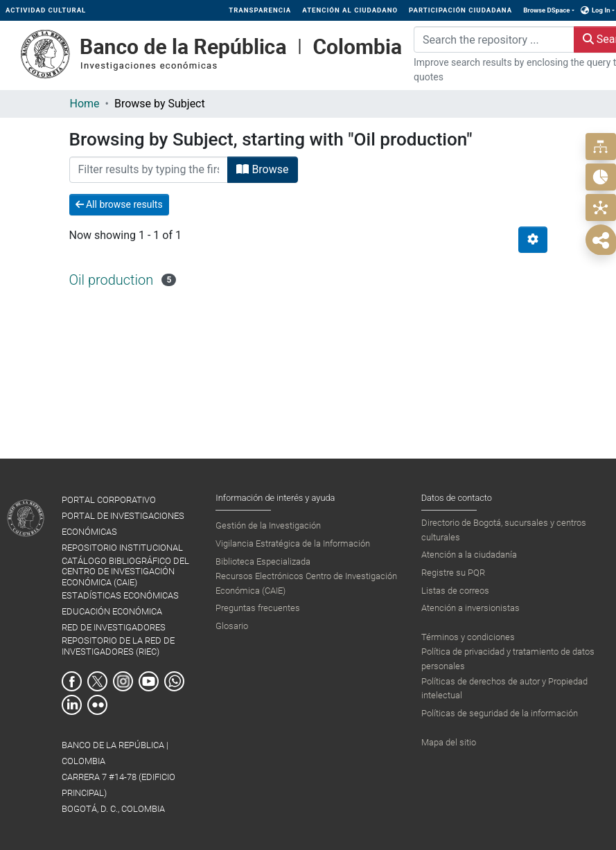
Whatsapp (174, 681)
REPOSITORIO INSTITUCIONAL (122, 548)
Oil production (112, 280)
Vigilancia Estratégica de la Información (293, 543)
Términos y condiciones (468, 637)
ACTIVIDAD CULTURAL (46, 10)
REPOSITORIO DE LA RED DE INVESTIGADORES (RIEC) (118, 646)
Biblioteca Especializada (263, 561)
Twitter (97, 681)
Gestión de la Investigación (268, 525)
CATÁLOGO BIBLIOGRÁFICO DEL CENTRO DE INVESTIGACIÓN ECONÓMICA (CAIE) (125, 572)
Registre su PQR (453, 573)
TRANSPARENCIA (260, 10)
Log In (601, 10)
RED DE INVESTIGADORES (114, 627)
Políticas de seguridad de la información (500, 713)
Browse (262, 169)
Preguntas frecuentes (258, 608)
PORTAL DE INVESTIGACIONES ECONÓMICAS (123, 524)
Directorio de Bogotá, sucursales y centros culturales (504, 530)
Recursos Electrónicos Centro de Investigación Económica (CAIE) (306, 583)
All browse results (119, 204)
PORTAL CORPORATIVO (109, 500)
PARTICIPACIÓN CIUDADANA (460, 10)
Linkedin (72, 705)
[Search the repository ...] (494, 39)
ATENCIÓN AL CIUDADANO (350, 10)
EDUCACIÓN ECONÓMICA (112, 611)
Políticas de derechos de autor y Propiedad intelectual (504, 688)
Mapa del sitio (449, 742)
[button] (585, 10)
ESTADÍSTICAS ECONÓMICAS (120, 595)
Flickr (97, 705)
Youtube (149, 681)
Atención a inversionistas (470, 608)
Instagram (123, 681)
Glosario (232, 626)
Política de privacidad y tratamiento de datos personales (508, 658)
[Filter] (149, 170)
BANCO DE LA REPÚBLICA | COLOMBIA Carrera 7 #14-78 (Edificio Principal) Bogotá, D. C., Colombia (118, 777)
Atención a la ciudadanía (469, 555)
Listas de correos (455, 591)
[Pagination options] (533, 240)
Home (85, 104)
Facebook (72, 681)
